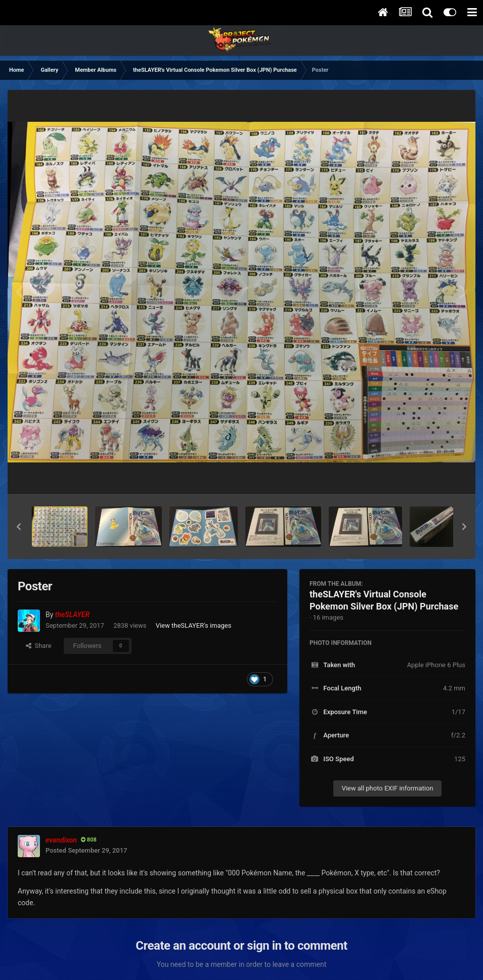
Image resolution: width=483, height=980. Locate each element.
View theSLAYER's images (194, 625)
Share (39, 646)
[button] (19, 527)
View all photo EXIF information (387, 788)
